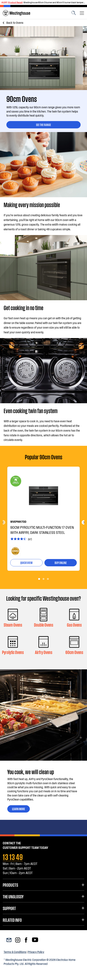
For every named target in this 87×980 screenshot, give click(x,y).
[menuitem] (16, 13)
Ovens (15, 23)
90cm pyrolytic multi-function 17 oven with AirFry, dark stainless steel (42, 530)
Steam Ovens (13, 625)
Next (84, 522)
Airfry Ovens (44, 652)
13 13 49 (13, 856)
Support (9, 908)
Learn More (19, 809)
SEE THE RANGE (43, 125)
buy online (61, 563)
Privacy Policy (36, 952)
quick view (26, 563)
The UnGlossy (13, 896)
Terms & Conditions (15, 952)
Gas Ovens (74, 625)
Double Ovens (44, 625)
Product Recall (15, 2)
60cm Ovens (74, 652)
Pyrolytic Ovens (13, 652)
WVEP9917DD (18, 522)
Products (10, 885)
